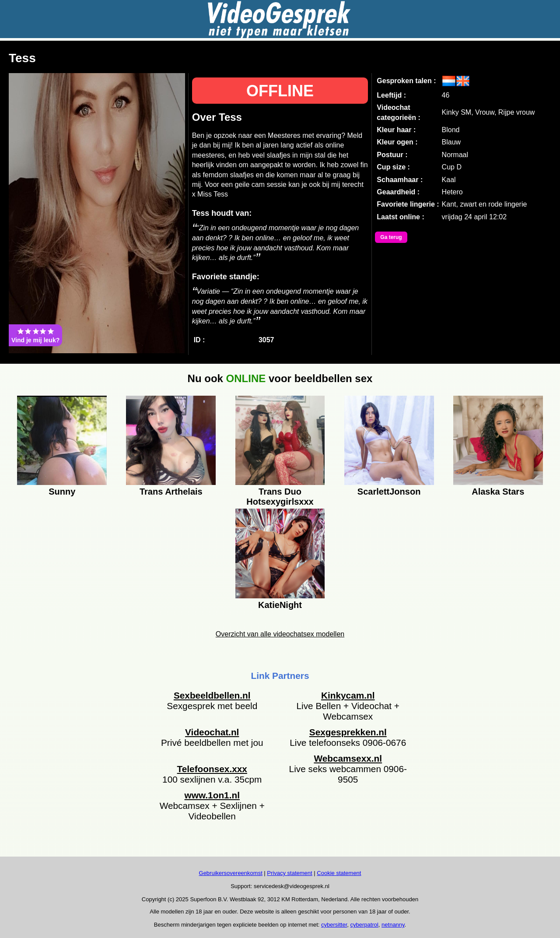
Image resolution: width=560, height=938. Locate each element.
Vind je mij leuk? (35, 335)
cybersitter (334, 925)
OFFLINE (280, 91)
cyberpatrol (364, 925)
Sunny (62, 492)
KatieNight (280, 605)
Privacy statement (289, 873)
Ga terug (391, 237)
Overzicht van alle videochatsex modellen (280, 634)
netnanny (393, 925)
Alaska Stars (498, 492)
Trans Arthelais (171, 492)
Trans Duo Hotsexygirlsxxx (280, 495)
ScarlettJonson (389, 492)
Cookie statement (339, 873)
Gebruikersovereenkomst (231, 873)
